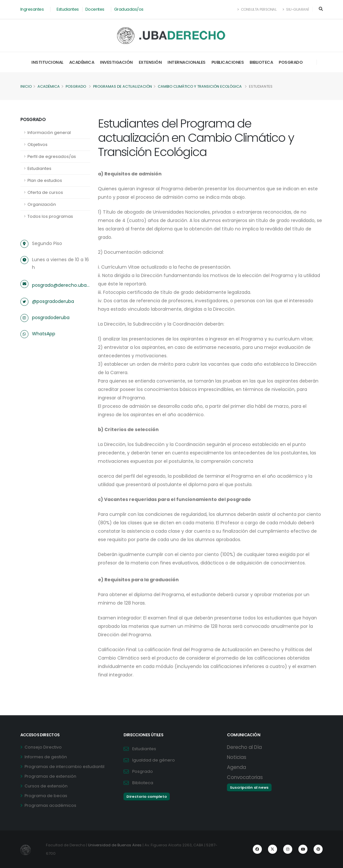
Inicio (26, 86)
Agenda (236, 767)
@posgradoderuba (53, 301)
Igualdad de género (154, 760)
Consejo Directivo (43, 747)
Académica (82, 62)
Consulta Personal (257, 9)
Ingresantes (32, 9)
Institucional (47, 62)
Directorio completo (147, 796)
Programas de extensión (50, 776)
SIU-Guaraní (296, 9)
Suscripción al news (249, 787)
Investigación (116, 62)
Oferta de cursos (45, 192)
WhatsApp (44, 334)
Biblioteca (261, 62)
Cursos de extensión (46, 786)
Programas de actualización (123, 86)
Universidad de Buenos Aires (115, 845)
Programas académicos (50, 805)
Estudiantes (68, 9)
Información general (49, 133)
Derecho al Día (244, 747)
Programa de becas (46, 796)
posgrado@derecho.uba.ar (61, 285)
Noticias (237, 757)
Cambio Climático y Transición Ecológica (200, 86)
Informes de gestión (46, 757)
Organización (42, 204)
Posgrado (291, 62)
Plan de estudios (45, 180)
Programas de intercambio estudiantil (64, 767)
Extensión (150, 62)
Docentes (95, 9)
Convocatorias (245, 777)
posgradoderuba (51, 317)
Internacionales (187, 62)
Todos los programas (50, 216)
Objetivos (38, 145)
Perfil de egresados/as (52, 156)
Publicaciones (228, 62)
